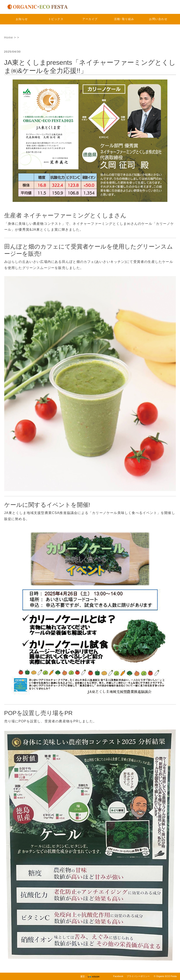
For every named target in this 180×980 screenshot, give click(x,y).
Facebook (118, 976)
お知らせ (22, 19)
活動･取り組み (124, 19)
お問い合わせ (158, 19)
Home (9, 37)
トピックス (56, 19)
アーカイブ (90, 19)
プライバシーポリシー (138, 976)
